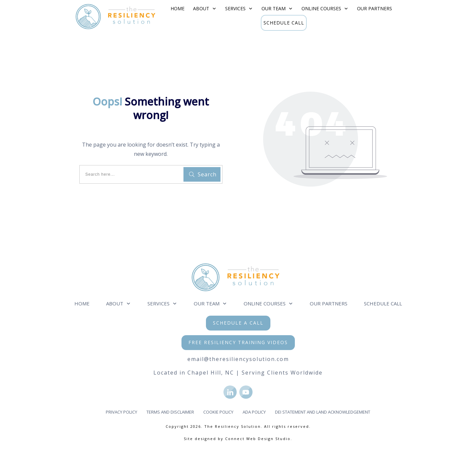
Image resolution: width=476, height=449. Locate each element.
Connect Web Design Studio (258, 439)
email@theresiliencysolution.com (238, 359)
